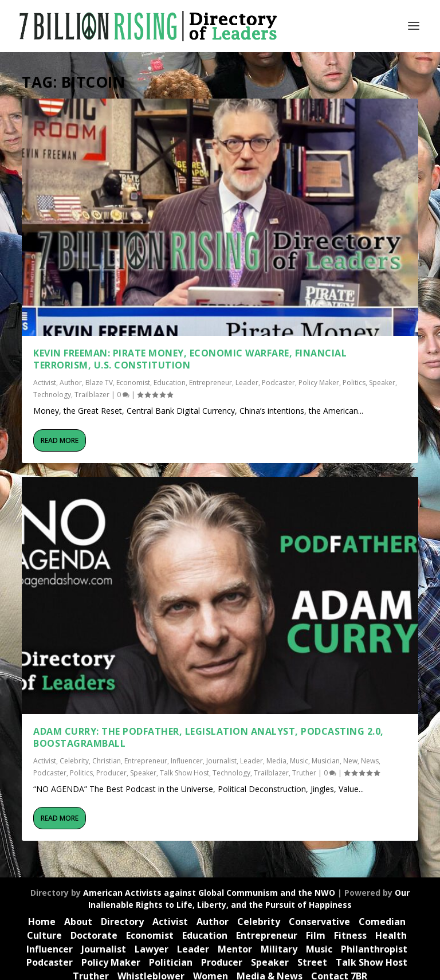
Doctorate (94, 935)
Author (71, 383)
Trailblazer (92, 395)
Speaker (382, 383)
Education (170, 383)
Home (42, 922)
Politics (354, 383)
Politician (171, 962)
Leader (247, 383)
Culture (44, 935)
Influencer (187, 761)
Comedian (382, 922)
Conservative (319, 922)
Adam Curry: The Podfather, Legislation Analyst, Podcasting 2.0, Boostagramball (209, 737)
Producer (111, 773)
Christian (107, 761)
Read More (60, 440)
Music (299, 761)
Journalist (221, 761)
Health (391, 935)
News (370, 761)
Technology (52, 395)
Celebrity (74, 761)
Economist (133, 383)
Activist (45, 383)
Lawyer (152, 949)
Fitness (350, 935)
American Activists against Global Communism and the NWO (209, 893)
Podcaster (278, 383)
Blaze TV (99, 383)
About (78, 922)
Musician (326, 761)
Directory (122, 922)
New (350, 761)
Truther (304, 773)
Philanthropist (374, 949)
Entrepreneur (211, 383)
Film (316, 935)
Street (312, 962)
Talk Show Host (184, 773)
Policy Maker (319, 383)
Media (276, 761)
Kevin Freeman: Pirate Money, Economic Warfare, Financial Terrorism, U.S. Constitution (190, 359)
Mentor (235, 949)
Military (279, 949)
